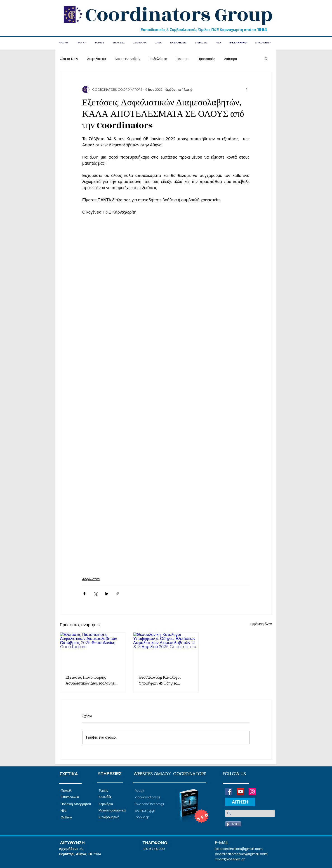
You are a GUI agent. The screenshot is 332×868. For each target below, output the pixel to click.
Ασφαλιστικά (96, 59)
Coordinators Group (179, 15)
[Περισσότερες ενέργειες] (247, 90)
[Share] (233, 824)
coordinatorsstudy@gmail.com (241, 854)
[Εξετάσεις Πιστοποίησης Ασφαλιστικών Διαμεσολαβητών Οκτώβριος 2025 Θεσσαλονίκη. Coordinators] (93, 651)
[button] (266, 59)
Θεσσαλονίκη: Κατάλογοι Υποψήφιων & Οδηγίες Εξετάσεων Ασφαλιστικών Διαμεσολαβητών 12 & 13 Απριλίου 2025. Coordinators (165, 680)
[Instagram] (252, 792)
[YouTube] (240, 792)
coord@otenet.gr (230, 859)
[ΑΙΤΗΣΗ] (240, 802)
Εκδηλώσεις (158, 59)
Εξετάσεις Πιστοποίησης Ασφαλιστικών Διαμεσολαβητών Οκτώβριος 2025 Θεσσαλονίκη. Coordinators (92, 680)
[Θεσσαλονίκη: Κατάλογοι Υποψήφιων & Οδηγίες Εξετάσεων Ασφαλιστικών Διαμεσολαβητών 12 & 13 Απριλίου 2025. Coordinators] (166, 651)
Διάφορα (230, 59)
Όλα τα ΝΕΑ (69, 59)
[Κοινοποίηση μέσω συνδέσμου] (118, 594)
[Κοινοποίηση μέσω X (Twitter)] (95, 594)
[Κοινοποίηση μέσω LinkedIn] (107, 594)
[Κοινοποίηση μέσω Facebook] (84, 594)
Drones (182, 59)
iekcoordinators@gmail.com (239, 849)
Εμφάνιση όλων (261, 624)
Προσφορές (206, 59)
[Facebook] (229, 792)
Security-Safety (128, 59)
